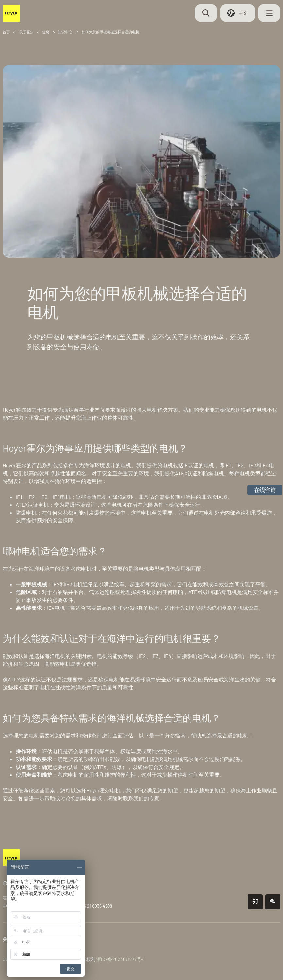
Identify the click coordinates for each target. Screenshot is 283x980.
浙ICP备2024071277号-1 (121, 957)
